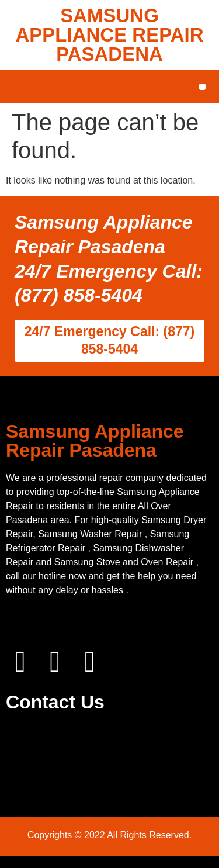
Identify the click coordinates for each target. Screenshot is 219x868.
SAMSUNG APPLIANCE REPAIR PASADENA (109, 35)
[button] (202, 87)
